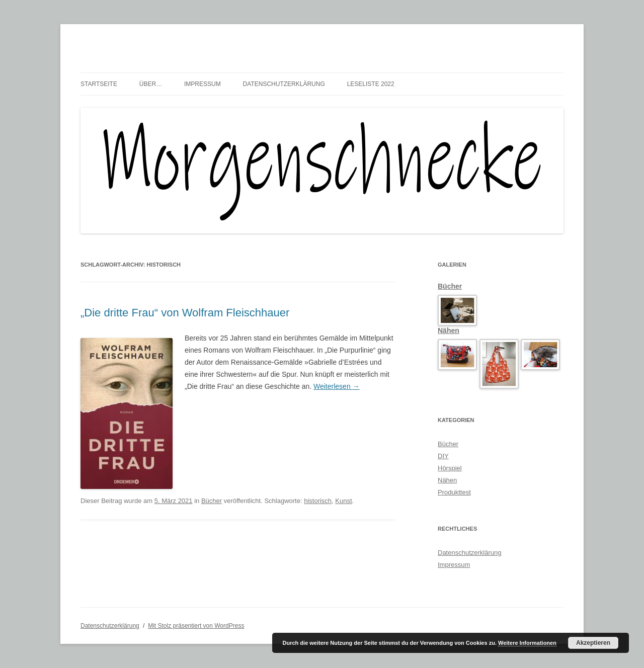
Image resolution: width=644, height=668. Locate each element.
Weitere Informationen (527, 643)
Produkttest (454, 492)
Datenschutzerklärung (284, 84)
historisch (318, 501)
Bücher (212, 501)
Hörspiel (450, 468)
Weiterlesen (337, 386)
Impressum (203, 84)
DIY (443, 456)
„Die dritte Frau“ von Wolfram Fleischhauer (185, 313)
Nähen (449, 330)
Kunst (343, 501)
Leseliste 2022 (371, 84)
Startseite (99, 84)
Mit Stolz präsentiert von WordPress (196, 626)
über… (151, 84)
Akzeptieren (593, 643)
